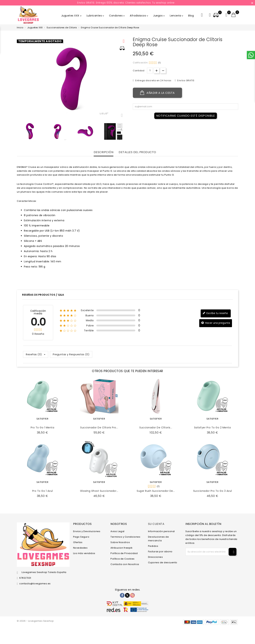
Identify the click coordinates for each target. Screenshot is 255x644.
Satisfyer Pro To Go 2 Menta (212, 428)
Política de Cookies (123, 559)
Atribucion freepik (121, 548)
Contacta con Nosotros (125, 564)
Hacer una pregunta (216, 323)
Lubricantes (96, 16)
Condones (117, 16)
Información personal (161, 531)
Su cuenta (156, 524)
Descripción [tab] (104, 152)
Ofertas (78, 542)
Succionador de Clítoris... (156, 428)
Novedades (80, 548)
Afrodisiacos (139, 16)
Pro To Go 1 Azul (42, 491)
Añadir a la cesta (157, 93)
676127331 (25, 578)
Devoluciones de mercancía (158, 538)
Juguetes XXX (72, 16)
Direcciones (155, 557)
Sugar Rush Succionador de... (156, 491)
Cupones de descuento (163, 562)
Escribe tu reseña (215, 313)
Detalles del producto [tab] (137, 152)
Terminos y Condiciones (125, 537)
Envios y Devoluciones (87, 531)
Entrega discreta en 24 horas (153, 80)
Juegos (159, 16)
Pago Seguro (81, 537)
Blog (191, 16)
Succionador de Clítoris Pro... (99, 428)
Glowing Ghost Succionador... (99, 491)
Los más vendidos (84, 553)
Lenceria (177, 16)
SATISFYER (42, 419)
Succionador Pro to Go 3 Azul (212, 491)
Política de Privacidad (124, 553)
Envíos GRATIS (186, 80)
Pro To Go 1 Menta (42, 428)
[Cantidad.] (150, 71)
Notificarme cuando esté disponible (186, 116)
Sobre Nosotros (120, 542)
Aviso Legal (117, 531)
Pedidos (153, 546)
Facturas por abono (160, 551)
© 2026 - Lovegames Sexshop (35, 621)
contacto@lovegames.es (35, 584)
